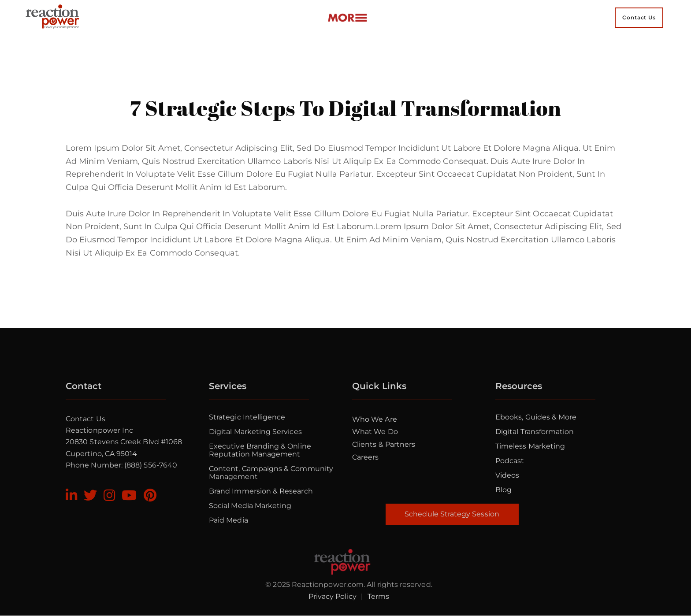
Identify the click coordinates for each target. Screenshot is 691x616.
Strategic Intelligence (247, 417)
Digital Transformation (535, 432)
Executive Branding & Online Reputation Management (260, 450)
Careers (365, 457)
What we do (375, 432)
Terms (378, 596)
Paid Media (228, 520)
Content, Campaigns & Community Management (271, 473)
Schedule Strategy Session (452, 514)
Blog (503, 490)
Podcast (510, 461)
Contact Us (85, 419)
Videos (507, 475)
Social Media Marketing (250, 506)
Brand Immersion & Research (261, 491)
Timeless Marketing (530, 446)
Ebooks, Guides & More (536, 417)
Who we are (375, 419)
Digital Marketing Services (255, 432)
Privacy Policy (332, 596)
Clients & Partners (384, 444)
